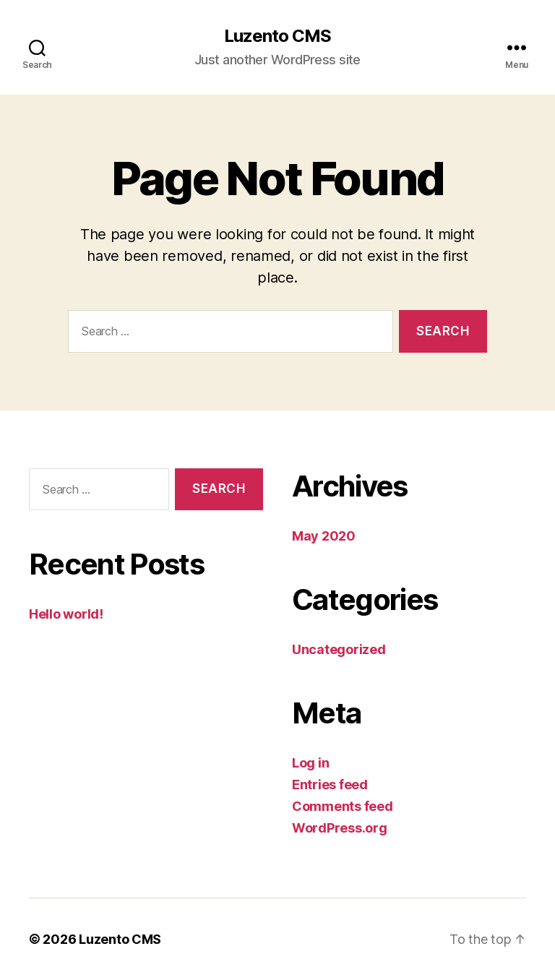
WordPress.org (340, 828)
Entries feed (330, 785)
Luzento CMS (277, 36)
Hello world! (66, 614)
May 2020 (324, 536)
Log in (310, 763)
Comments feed (343, 806)
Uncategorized (339, 649)
